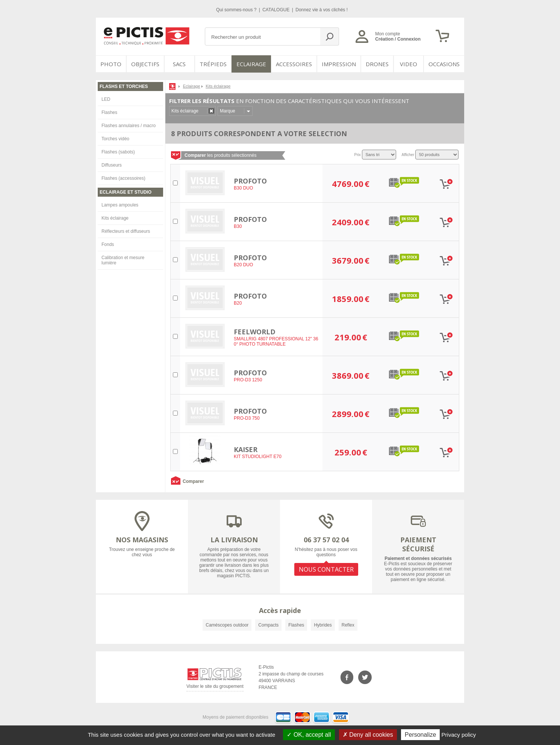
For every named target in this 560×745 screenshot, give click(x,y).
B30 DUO (243, 188)
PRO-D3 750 (247, 418)
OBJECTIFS (145, 64)
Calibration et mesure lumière (123, 260)
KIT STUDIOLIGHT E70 (258, 457)
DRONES (377, 64)
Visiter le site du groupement (215, 688)
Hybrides (323, 625)
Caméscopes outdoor (227, 625)
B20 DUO (243, 265)
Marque (228, 111)
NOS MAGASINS (142, 540)
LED (106, 99)
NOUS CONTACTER (326, 569)
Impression (339, 64)
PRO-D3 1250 (248, 380)
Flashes (109, 112)
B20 (238, 303)
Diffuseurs (112, 165)
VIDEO (409, 64)
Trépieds (213, 64)
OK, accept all (309, 735)
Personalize (421, 735)
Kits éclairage (115, 218)
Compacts (268, 625)
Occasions (444, 64)
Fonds (108, 244)
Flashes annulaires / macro (129, 126)
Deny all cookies (368, 735)
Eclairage (251, 64)
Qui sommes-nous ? (237, 10)
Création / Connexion (398, 39)
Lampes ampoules (120, 205)
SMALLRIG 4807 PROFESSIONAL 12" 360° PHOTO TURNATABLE (276, 341)
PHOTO (111, 64)
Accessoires (294, 64)
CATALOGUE (277, 10)
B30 (238, 226)
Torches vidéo (115, 139)
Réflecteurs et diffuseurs (126, 231)
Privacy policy (459, 735)
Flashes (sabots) (118, 152)
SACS (179, 64)
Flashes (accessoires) (123, 178)
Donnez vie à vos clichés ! (322, 10)
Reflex (348, 625)
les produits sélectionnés (220, 155)
